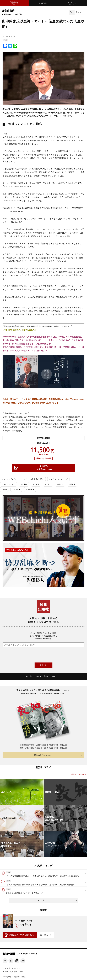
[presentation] (43, 655)
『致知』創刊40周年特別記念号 (28, 326)
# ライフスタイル (9, 484)
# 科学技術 (16, 489)
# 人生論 (36, 484)
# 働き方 (60, 484)
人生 (5, 40)
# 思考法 (72, 484)
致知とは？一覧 (78, 774)
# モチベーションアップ (58, 479)
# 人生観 (24, 484)
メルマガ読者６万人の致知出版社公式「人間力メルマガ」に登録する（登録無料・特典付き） (43, 636)
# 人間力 (48, 484)
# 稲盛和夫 (30, 489)
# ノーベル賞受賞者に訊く (34, 479)
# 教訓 (4, 489)
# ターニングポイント (10, 479)
